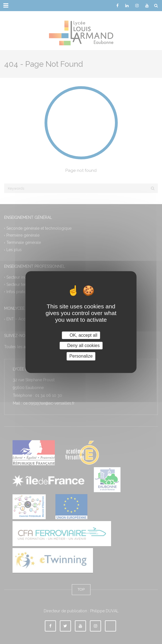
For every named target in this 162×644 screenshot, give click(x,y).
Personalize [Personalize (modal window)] (81, 356)
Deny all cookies (81, 345)
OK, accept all (81, 335)
